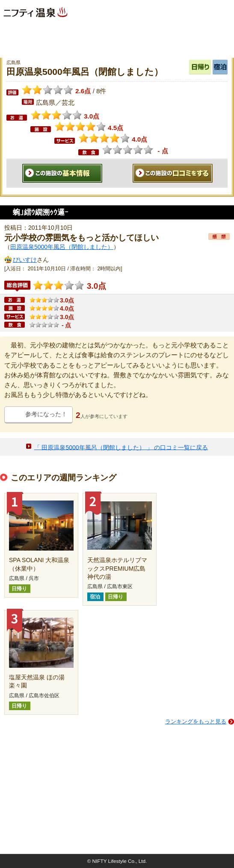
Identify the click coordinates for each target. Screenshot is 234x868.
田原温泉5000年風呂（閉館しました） (62, 247)
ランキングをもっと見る (196, 721)
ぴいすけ (25, 260)
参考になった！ (46, 414)
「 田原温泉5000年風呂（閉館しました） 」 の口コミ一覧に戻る (121, 447)
